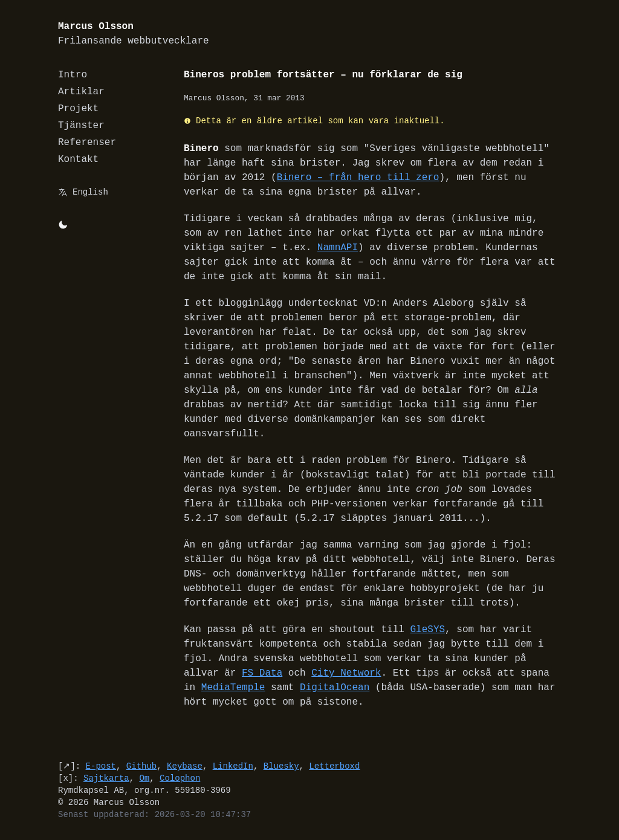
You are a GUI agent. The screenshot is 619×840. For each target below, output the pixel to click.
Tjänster (81, 126)
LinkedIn (233, 766)
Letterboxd (334, 766)
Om (144, 778)
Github (141, 766)
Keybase (185, 766)
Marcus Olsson (134, 34)
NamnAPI (338, 248)
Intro (73, 75)
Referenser (87, 143)
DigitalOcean (335, 688)
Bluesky (281, 766)
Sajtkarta (106, 778)
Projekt (78, 109)
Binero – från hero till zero (358, 178)
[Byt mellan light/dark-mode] (63, 225)
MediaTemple (233, 688)
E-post (101, 766)
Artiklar (81, 92)
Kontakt (78, 160)
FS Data (262, 673)
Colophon (180, 778)
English (90, 192)
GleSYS (427, 630)
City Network (346, 673)
